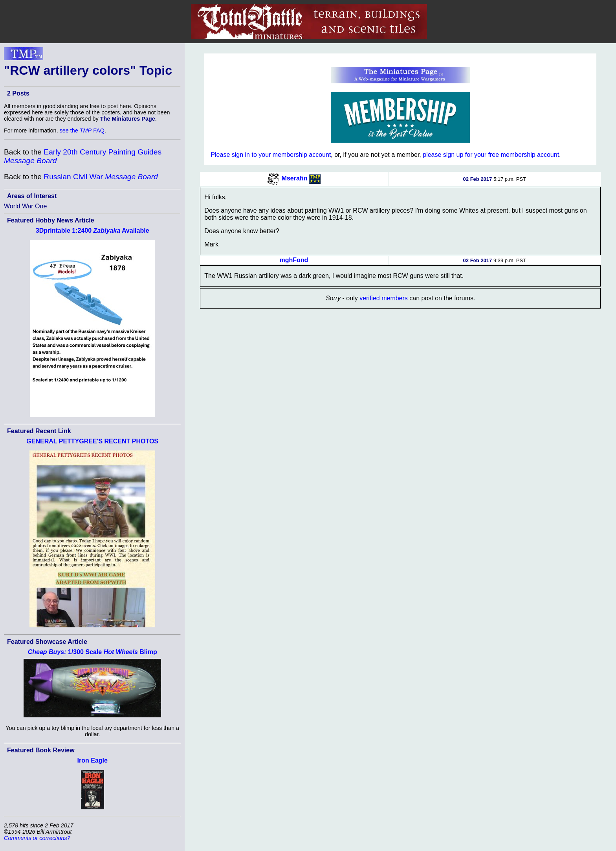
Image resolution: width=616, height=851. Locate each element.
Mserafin (295, 178)
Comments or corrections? (37, 838)
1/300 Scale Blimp (93, 652)
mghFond (294, 260)
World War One (25, 206)
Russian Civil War (101, 177)
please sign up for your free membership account (491, 155)
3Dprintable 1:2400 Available (93, 231)
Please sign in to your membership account (271, 155)
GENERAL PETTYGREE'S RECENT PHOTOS (92, 441)
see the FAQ (82, 130)
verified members (384, 298)
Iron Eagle (93, 760)
